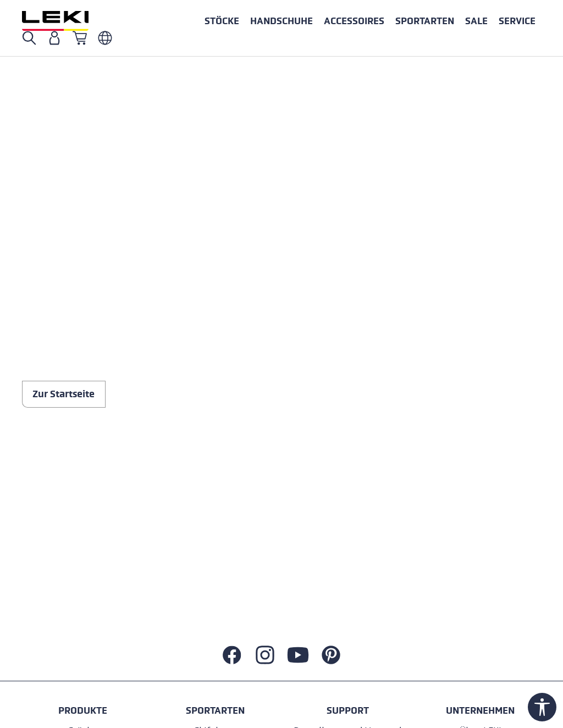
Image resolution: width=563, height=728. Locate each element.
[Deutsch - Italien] (105, 38)
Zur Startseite (64, 394)
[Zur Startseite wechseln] (67, 21)
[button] (425, 21)
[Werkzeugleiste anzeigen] (542, 707)
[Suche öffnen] (29, 38)
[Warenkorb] (80, 38)
